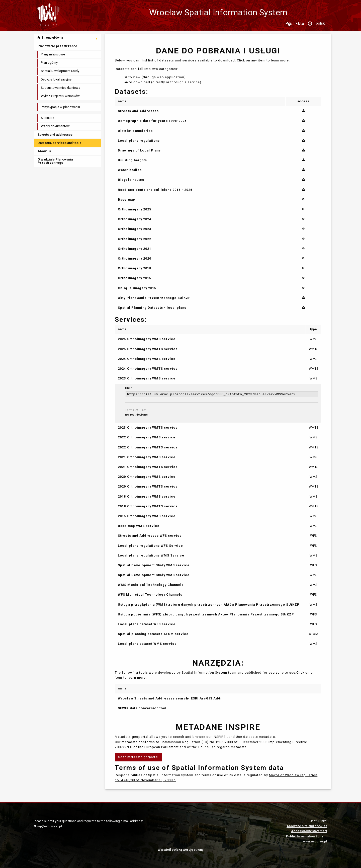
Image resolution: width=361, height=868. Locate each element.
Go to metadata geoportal (138, 757)
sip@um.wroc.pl (48, 826)
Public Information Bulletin (307, 836)
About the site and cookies (307, 826)
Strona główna (50, 37)
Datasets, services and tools (59, 143)
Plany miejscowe (53, 54)
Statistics (48, 118)
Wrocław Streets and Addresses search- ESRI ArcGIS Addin (171, 698)
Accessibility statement (309, 831)
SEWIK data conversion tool (142, 708)
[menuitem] (68, 38)
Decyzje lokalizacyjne (56, 79)
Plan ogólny (49, 63)
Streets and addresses (55, 135)
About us (44, 151)
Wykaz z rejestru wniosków (60, 96)
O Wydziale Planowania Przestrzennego (55, 161)
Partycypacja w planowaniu (60, 107)
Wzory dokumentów (55, 126)
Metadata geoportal (131, 737)
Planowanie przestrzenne (57, 46)
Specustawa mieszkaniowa (61, 88)
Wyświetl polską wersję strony (180, 850)
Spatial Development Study (60, 71)
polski (321, 23)
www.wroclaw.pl (315, 841)
